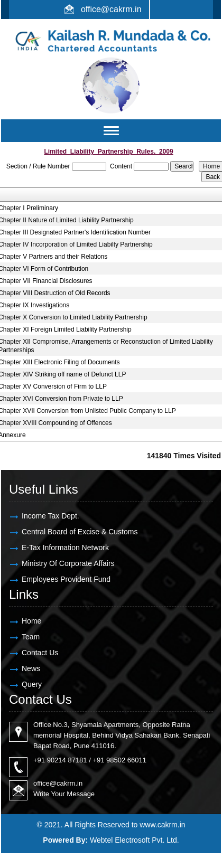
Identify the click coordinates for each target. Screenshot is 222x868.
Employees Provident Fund (66, 579)
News (31, 668)
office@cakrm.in (111, 9)
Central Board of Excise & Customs (80, 532)
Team (31, 637)
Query (32, 684)
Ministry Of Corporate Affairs (68, 563)
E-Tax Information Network (65, 548)
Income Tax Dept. (50, 516)
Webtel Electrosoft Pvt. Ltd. (135, 840)
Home (31, 621)
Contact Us (40, 653)
